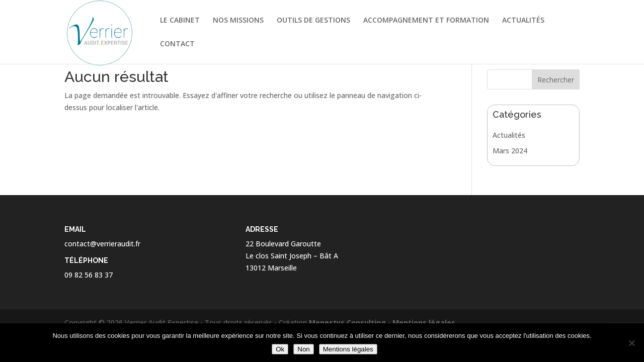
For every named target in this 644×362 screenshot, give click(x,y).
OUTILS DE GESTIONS (313, 21)
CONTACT (177, 44)
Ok (280, 349)
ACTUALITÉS (523, 21)
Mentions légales (424, 323)
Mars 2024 (510, 151)
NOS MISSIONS (238, 21)
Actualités (509, 135)
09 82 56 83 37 (89, 275)
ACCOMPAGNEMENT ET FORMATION (426, 21)
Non (303, 349)
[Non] (631, 343)
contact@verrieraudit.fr (102, 244)
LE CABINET (180, 21)
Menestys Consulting (347, 323)
